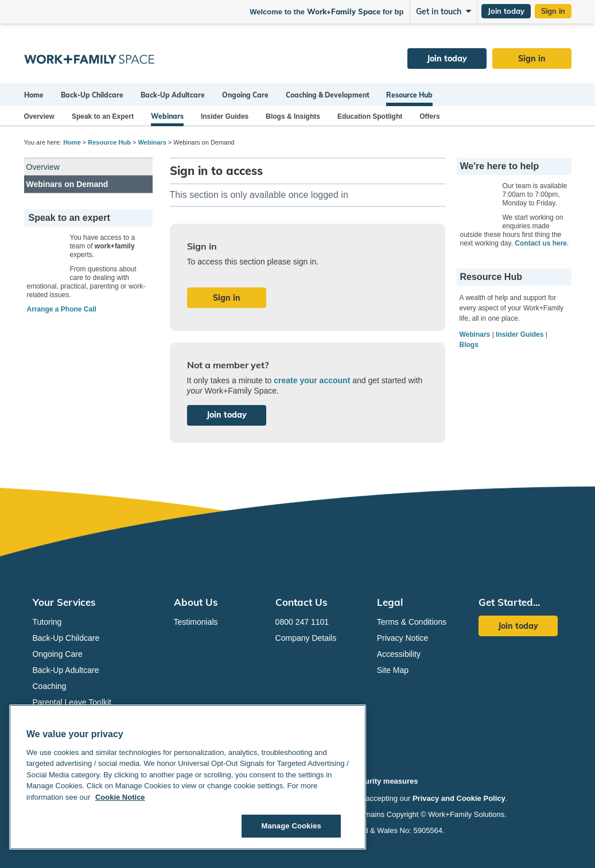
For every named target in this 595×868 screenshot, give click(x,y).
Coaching (50, 686)
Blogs (469, 345)
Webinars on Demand (67, 184)
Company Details (306, 638)
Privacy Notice (402, 638)
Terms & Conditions (412, 622)
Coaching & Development (328, 95)
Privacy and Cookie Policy (459, 798)
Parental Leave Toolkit (72, 702)
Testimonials (196, 622)
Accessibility (399, 654)
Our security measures (378, 781)
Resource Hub (409, 95)
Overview (39, 116)
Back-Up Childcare (92, 95)
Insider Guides (225, 116)
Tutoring (47, 622)
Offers (429, 116)
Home (34, 95)
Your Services (64, 602)
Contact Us (302, 602)
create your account (312, 380)
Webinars (167, 116)
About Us (196, 602)
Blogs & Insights (293, 116)
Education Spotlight (370, 116)
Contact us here (541, 243)
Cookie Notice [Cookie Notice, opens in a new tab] (120, 797)
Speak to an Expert (103, 116)
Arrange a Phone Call (62, 309)
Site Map (393, 670)
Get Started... (509, 602)
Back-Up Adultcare (173, 95)
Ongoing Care (245, 95)
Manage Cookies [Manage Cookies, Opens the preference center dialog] (291, 826)
